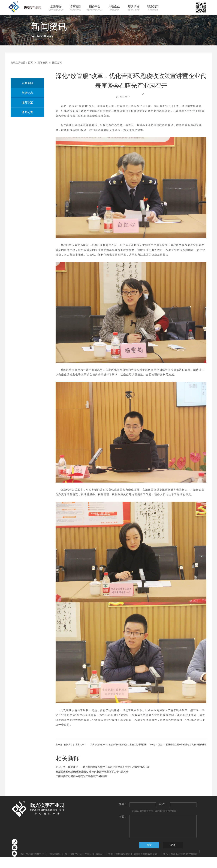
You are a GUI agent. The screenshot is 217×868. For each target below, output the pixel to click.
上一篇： (101, 745)
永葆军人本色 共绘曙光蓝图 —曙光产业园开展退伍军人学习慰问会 (92, 772)
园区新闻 (57, 63)
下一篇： (178, 745)
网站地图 (54, 854)
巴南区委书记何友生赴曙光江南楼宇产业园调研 (82, 776)
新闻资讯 (43, 63)
